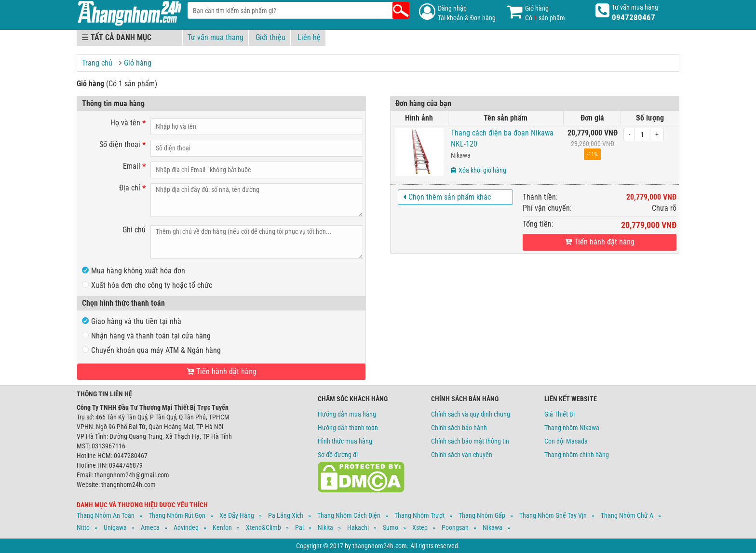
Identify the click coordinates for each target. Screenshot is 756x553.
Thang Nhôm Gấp (482, 515)
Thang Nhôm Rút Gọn (177, 515)
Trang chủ (97, 63)
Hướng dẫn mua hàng (347, 414)
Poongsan (455, 527)
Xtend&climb (263, 527)
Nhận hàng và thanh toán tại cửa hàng (146, 336)
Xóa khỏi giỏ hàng (479, 170)
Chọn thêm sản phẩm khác (447, 197)
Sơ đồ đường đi (338, 455)
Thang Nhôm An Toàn (106, 515)
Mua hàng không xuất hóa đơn (134, 271)
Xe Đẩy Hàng (237, 515)
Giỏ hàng (138, 63)
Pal (299, 527)
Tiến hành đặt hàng (600, 242)
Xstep (420, 527)
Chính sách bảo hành (459, 428)
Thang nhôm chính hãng (577, 455)
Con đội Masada (566, 441)
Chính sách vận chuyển (462, 455)
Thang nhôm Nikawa (572, 428)
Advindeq (186, 527)
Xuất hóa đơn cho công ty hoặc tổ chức (147, 285)
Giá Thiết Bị (560, 414)
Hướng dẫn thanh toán (348, 428)
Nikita (325, 527)
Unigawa (115, 527)
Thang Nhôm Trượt (419, 515)
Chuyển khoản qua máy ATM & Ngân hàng (151, 350)
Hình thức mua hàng (345, 441)
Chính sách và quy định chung (471, 414)
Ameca (150, 527)
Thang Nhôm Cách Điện (349, 515)
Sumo (391, 527)
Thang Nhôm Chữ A (627, 515)
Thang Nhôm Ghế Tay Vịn (553, 515)
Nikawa (461, 155)
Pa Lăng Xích (286, 515)
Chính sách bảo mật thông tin (470, 441)
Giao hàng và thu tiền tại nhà (132, 321)
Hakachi (358, 527)
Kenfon (222, 527)
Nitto (83, 527)
